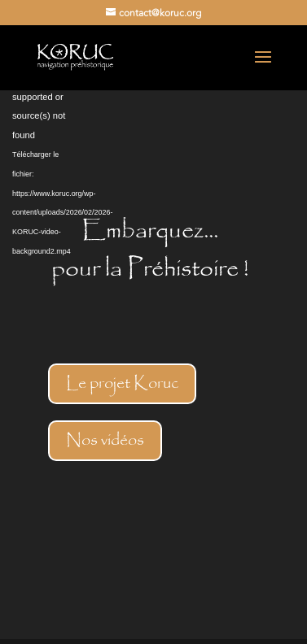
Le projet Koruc (122, 383)
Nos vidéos (105, 440)
